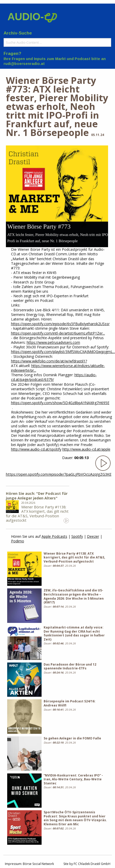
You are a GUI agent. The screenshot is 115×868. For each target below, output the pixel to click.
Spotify (77, 536)
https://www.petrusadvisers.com (53, 342)
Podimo (18, 541)
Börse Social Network (38, 864)
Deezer (93, 536)
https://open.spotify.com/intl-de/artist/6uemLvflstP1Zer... (58, 333)
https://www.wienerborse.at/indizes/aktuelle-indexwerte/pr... (58, 368)
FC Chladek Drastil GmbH (92, 864)
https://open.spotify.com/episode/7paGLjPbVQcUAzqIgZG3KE (59, 474)
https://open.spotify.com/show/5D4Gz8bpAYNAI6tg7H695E (60, 403)
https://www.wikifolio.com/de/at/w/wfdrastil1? (49, 361)
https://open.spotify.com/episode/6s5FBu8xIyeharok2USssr (60, 324)
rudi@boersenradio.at (24, 64)
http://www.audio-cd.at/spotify (36, 449)
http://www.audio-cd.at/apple (86, 449)
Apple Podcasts (54, 536)
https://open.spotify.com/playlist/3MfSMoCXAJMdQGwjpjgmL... (63, 352)
